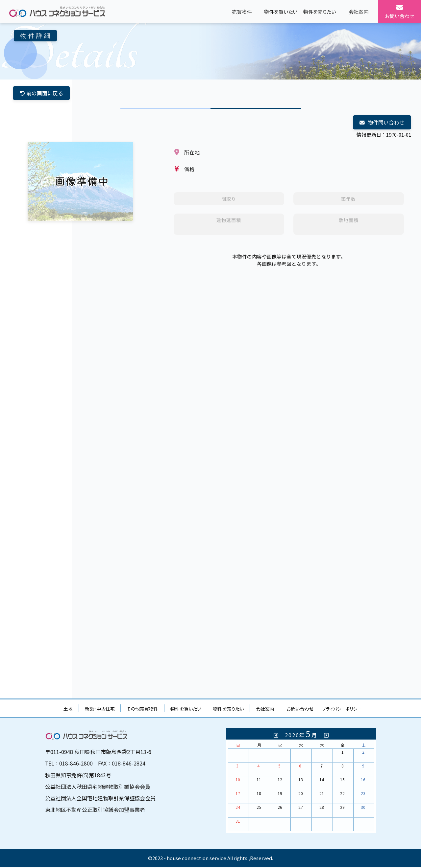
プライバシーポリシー (342, 709)
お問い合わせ (300, 709)
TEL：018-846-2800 (69, 764)
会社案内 (265, 709)
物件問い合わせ (382, 123)
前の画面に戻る (41, 93)
